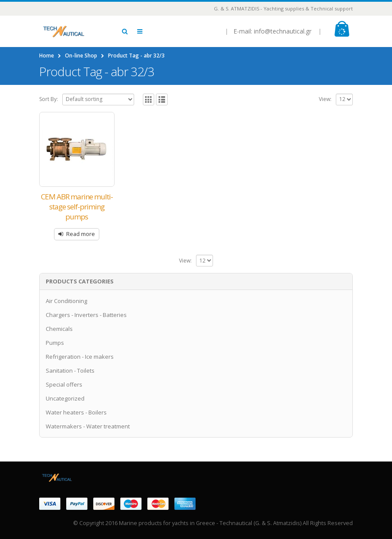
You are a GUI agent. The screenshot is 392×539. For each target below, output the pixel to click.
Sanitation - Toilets (70, 371)
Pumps (55, 343)
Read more (81, 234)
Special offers (64, 384)
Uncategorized (65, 398)
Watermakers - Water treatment (88, 426)
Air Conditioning (66, 301)
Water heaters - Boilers (76, 412)
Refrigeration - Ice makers (80, 357)
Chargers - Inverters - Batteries (86, 315)
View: (325, 99)
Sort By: (49, 99)
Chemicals (59, 329)
